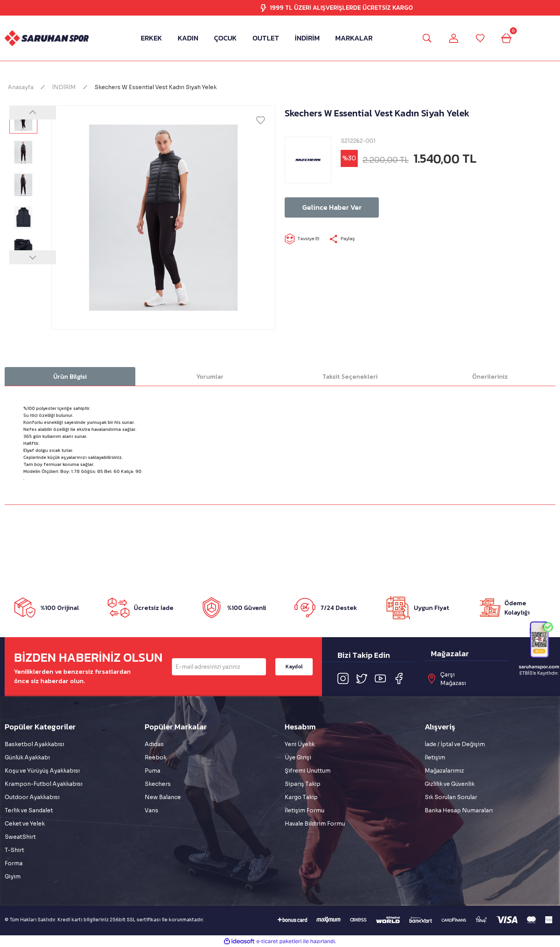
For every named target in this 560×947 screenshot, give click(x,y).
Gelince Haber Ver (341, 207)
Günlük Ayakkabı (27, 757)
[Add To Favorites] (261, 120)
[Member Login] (453, 38)
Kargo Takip (301, 797)
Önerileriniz (490, 376)
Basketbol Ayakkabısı (34, 744)
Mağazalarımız (444, 771)
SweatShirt (20, 837)
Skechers (158, 784)
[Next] (33, 257)
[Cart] (509, 38)
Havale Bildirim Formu (315, 824)
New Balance (163, 797)
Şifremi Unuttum (308, 771)
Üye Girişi (298, 757)
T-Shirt (14, 850)
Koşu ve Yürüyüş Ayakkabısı (42, 771)
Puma (152, 771)
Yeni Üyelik (300, 744)
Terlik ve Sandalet (29, 810)
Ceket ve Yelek (25, 824)
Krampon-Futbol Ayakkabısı (44, 784)
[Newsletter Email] (219, 667)
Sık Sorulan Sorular (451, 797)
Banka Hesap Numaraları (459, 810)
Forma (14, 863)
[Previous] (33, 112)
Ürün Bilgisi (70, 376)
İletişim (435, 757)
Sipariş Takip (303, 784)
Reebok (156, 757)
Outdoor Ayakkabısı (32, 797)
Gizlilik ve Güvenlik (450, 784)
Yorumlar (210, 376)
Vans (151, 810)
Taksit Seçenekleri (350, 376)
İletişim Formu (304, 810)
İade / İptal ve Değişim (455, 744)
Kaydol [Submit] (294, 667)
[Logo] (47, 38)
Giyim (13, 877)
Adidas (154, 744)
